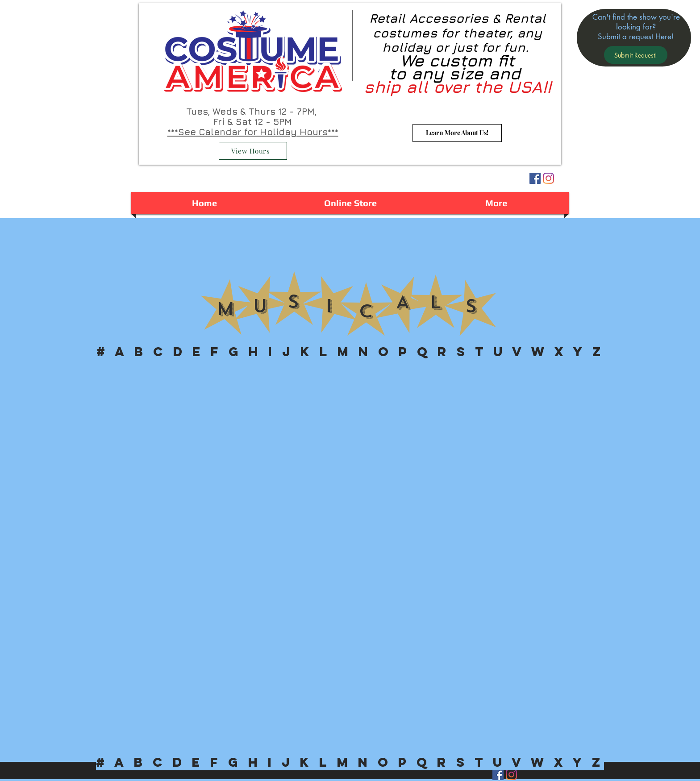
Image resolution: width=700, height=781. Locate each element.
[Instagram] (548, 178)
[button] (636, 55)
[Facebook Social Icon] (535, 178)
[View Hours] (253, 151)
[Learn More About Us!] (457, 133)
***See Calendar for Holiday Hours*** (253, 132)
